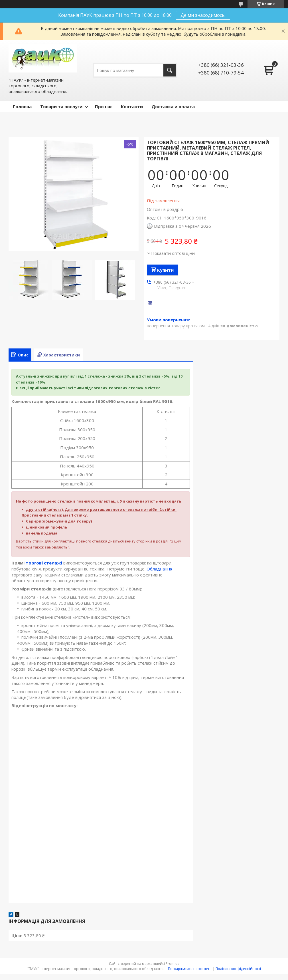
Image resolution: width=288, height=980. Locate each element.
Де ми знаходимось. (203, 15)
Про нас (104, 106)
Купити (165, 270)
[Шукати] (170, 70)
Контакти (132, 106)
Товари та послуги (61, 106)
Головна (22, 106)
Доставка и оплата (173, 106)
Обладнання (159, 569)
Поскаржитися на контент (190, 969)
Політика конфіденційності (238, 969)
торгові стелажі (44, 563)
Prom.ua (173, 964)
